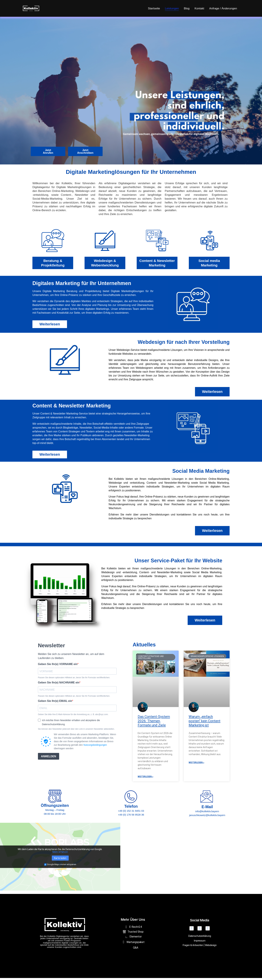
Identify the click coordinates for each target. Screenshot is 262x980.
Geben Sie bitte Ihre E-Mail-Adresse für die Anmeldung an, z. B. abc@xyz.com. (73, 716)
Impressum (200, 943)
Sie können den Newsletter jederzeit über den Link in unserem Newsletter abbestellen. (76, 731)
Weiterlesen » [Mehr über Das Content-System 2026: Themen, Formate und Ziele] (145, 779)
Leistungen (172, 8)
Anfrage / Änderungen (223, 8)
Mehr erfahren (60, 854)
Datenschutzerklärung (200, 939)
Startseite (154, 8)
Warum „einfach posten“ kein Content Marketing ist (205, 723)
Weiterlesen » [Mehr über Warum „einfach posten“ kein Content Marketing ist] (196, 764)
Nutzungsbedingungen (95, 747)
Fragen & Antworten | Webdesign (200, 947)
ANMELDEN (49, 758)
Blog (187, 8)
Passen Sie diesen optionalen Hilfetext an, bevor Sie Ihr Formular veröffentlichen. (74, 680)
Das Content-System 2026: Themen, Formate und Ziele (154, 723)
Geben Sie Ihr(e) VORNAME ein (58, 666)
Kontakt (199, 8)
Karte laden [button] (60, 860)
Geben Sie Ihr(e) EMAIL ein (55, 703)
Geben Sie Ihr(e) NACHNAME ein (59, 685)
